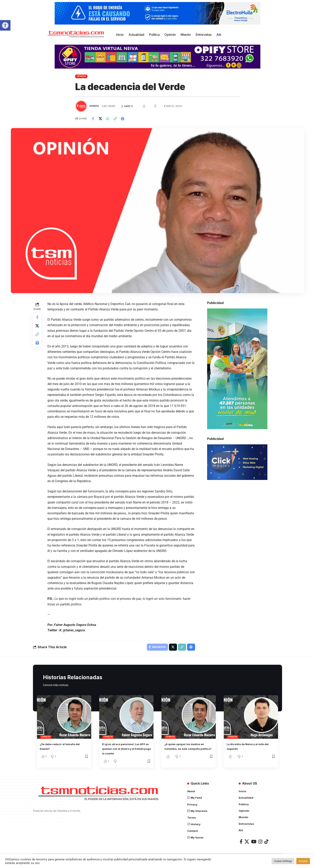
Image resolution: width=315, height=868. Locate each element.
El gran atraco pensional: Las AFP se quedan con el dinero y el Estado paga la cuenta (126, 751)
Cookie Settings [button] (283, 861)
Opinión (81, 76)
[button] (5, 25)
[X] (247, 843)
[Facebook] (241, 843)
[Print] (128, 119)
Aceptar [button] (303, 861)
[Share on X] (102, 119)
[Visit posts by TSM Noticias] (81, 106)
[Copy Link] (119, 119)
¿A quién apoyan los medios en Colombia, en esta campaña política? (187, 751)
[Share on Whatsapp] (111, 119)
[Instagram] (260, 843)
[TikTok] (266, 843)
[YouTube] (254, 843)
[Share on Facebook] (93, 119)
